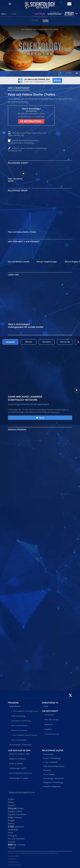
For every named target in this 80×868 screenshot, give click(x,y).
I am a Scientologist (19, 740)
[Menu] (10, 4)
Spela (40, 418)
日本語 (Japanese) (16, 826)
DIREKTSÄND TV (50, 703)
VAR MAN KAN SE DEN (19, 750)
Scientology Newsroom (54, 778)
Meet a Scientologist (19, 726)
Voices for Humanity (19, 730)
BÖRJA (57, 81)
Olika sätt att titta (51, 720)
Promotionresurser (52, 734)
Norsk (11, 833)
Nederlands (13, 830)
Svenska (12, 842)
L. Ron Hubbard (50, 762)
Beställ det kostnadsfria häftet (23, 142)
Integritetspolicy (13, 862)
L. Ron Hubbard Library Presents (24, 735)
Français (12, 848)
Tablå (45, 706)
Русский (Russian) (16, 839)
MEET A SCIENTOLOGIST (19, 88)
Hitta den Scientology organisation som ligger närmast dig (27, 134)
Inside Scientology (18, 716)
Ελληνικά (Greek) (16, 808)
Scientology (48, 754)
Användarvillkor (13, 856)
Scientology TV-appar (19, 778)
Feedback (48, 729)
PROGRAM (13, 703)
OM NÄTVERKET (50, 711)
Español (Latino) (15, 811)
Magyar (11, 820)
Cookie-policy (13, 859)
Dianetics (47, 770)
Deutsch (12, 805)
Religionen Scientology (53, 782)
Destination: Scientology (21, 721)
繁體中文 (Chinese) (17, 845)
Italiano (11, 823)
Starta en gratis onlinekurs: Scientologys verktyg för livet (28, 149)
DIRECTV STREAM (18, 759)
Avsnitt (35, 20)
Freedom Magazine (52, 786)
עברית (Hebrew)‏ (15, 817)
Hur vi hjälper (49, 774)
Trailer (45, 20)
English (11, 799)
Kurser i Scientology (52, 758)
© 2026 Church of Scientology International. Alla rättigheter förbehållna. (33, 853)
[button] (78, 342)
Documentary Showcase (20, 745)
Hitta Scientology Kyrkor (54, 766)
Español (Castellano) (17, 814)
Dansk (11, 802)
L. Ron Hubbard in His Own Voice (25, 711)
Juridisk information (15, 865)
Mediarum (48, 724)
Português (13, 836)
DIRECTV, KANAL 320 (19, 754)
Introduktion (49, 715)
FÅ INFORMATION (31, 121)
